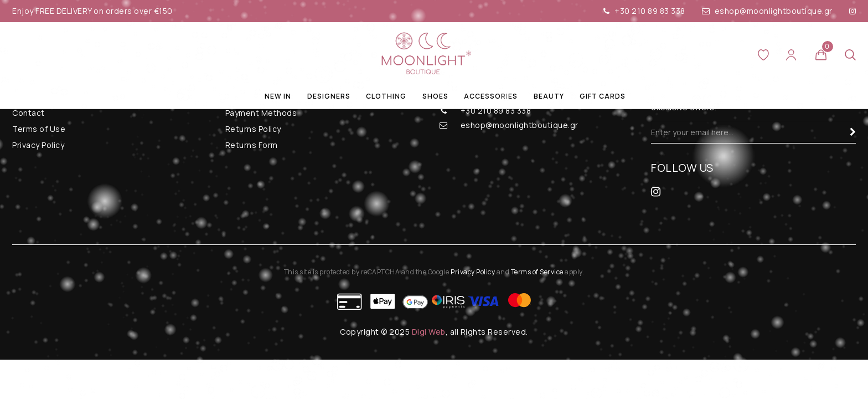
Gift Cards (603, 96)
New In (278, 96)
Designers (329, 96)
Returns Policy (253, 129)
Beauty (549, 96)
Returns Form (252, 145)
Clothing (386, 96)
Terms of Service (537, 272)
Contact (29, 113)
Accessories (491, 96)
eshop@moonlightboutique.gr (767, 11)
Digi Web (429, 332)
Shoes (435, 96)
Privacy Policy (38, 145)
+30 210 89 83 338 (644, 11)
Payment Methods (261, 113)
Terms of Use (39, 129)
